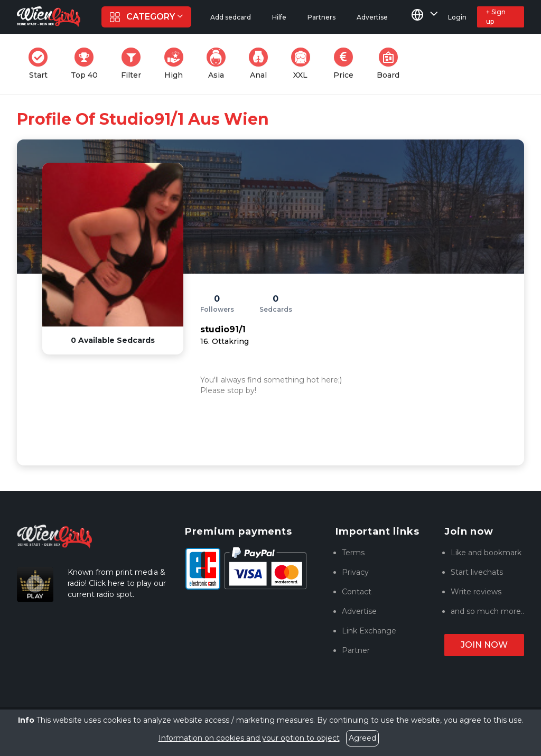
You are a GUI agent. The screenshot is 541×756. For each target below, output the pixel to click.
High (177, 64)
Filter (134, 64)
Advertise (359, 611)
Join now (484, 645)
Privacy (355, 572)
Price (347, 64)
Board (391, 64)
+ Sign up (496, 17)
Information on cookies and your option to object (249, 738)
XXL (303, 64)
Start (41, 64)
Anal (262, 64)
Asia (219, 64)
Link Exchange (369, 631)
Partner (356, 650)
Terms (353, 553)
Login (457, 17)
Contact (357, 592)
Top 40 (87, 64)
